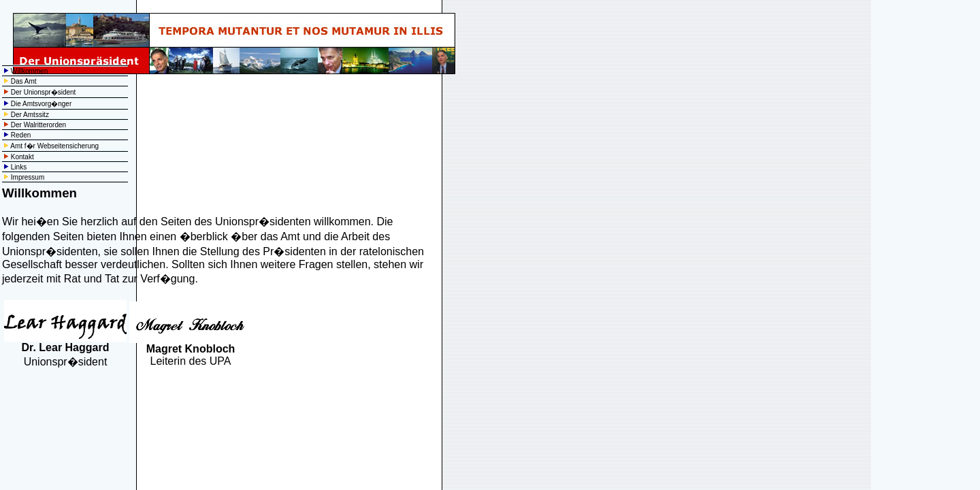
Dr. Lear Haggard (66, 347)
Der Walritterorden (38, 125)
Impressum (28, 177)
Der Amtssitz (30, 115)
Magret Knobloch (191, 349)
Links (19, 167)
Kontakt (22, 157)
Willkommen (29, 71)
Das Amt (24, 81)
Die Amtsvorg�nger (41, 104)
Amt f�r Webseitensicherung (54, 146)
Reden (21, 135)
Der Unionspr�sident (44, 92)
